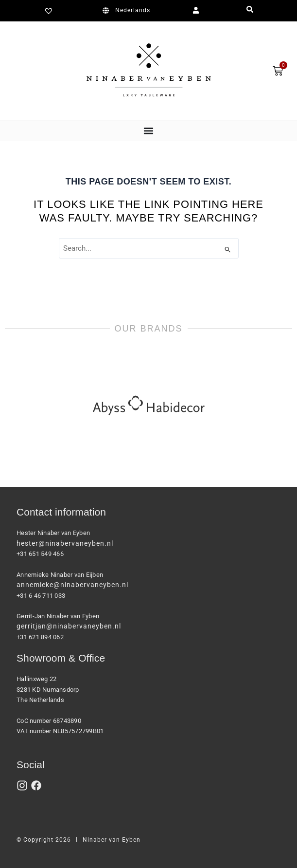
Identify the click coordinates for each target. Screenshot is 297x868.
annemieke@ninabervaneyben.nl (72, 585)
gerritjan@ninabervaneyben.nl (69, 626)
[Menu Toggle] (148, 131)
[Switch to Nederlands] (128, 11)
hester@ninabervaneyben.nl (65, 543)
